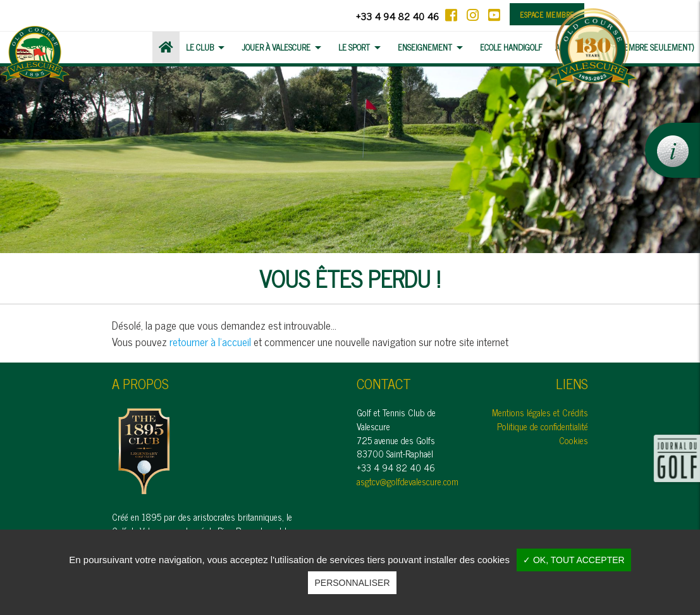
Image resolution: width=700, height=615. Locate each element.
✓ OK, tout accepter (574, 560)
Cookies (574, 440)
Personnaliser (352, 583)
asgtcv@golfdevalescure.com (408, 481)
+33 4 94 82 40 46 (397, 16)
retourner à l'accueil (210, 341)
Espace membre (547, 14)
